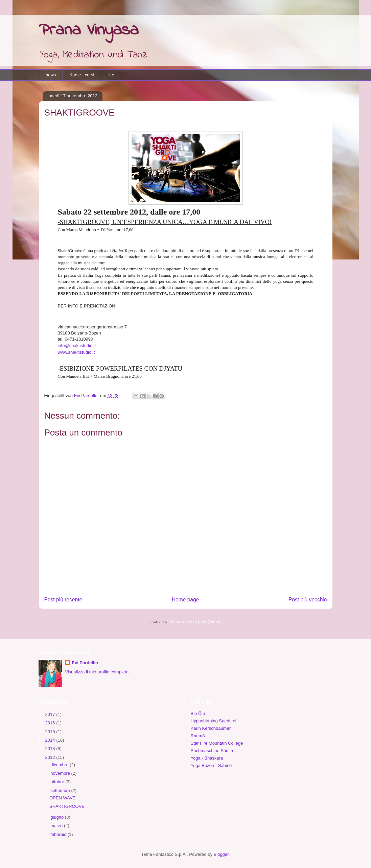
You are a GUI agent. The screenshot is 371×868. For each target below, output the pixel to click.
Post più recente (63, 600)
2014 (51, 740)
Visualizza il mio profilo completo (97, 672)
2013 (51, 749)
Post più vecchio (308, 600)
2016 (51, 723)
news (51, 75)
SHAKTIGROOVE (67, 806)
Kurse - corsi (82, 75)
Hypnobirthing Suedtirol (214, 721)
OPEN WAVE (62, 798)
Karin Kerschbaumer (211, 728)
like (111, 75)
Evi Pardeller (85, 663)
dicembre (60, 765)
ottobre (58, 782)
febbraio (59, 834)
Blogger (221, 854)
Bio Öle (198, 713)
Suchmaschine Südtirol (213, 751)
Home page (185, 600)
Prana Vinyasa (89, 30)
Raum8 (198, 736)
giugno (58, 817)
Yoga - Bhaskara (207, 758)
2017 (51, 714)
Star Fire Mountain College (217, 743)
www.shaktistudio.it (76, 352)
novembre (61, 773)
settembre (61, 790)
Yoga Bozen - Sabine (211, 765)
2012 (51, 757)
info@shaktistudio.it (77, 345)
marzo (57, 826)
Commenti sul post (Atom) (195, 622)
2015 (51, 732)
